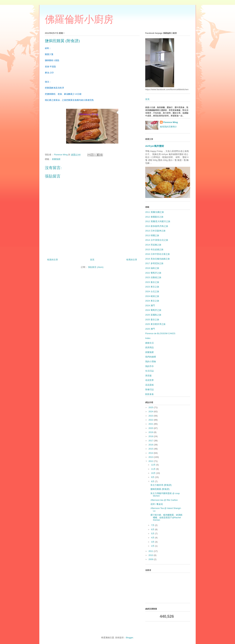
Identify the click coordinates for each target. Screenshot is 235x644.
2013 (151, 457)
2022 (151, 420)
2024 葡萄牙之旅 (153, 310)
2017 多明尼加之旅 (154, 263)
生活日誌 (149, 371)
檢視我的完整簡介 (168, 127)
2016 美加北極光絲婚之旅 (157, 259)
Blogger (129, 638)
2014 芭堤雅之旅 (153, 245)
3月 (153, 542)
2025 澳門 (150, 329)
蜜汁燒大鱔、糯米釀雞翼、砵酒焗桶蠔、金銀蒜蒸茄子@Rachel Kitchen (166, 517)
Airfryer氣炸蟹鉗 (155, 146)
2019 (151, 432)
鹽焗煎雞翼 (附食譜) (160, 489)
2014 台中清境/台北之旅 (157, 240)
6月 (153, 529)
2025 (151, 407)
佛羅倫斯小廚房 (79, 19)
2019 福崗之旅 (152, 268)
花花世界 (149, 380)
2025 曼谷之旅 (152, 320)
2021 (151, 424)
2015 (151, 449)
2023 (151, 416)
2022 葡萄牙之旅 (153, 273)
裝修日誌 (149, 389)
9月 (153, 477)
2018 (151, 436)
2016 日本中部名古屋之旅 (157, 254)
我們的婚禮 (151, 357)
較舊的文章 (132, 260)
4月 (153, 538)
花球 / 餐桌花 (157, 504)
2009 (151, 559)
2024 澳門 (150, 306)
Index (148, 338)
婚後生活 (149, 343)
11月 (154, 469)
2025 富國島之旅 (153, 315)
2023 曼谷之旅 (152, 282)
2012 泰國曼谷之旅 (154, 217)
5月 (153, 534)
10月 (154, 473)
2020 (151, 428)
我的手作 (149, 366)
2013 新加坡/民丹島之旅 (157, 226)
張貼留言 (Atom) (96, 267)
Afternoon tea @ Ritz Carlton (164, 500)
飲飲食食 (149, 394)
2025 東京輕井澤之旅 (155, 324)
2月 (153, 546)
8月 (153, 481)
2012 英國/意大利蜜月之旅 (158, 221)
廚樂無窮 (56, 159)
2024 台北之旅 (152, 291)
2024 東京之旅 (152, 301)
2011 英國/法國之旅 (155, 212)
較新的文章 (53, 260)
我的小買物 (151, 362)
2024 (151, 412)
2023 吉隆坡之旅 (153, 277)
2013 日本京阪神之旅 (155, 231)
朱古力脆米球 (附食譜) (161, 485)
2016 (151, 445)
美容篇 (148, 376)
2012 (151, 461)
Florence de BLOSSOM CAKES (160, 333)
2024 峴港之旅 (152, 296)
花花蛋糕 (149, 385)
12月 (154, 465)
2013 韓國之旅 (152, 235)
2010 (151, 555)
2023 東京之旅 (152, 287)
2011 (151, 551)
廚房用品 (149, 347)
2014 (151, 453)
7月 (153, 525)
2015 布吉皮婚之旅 (154, 249)
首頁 (92, 260)
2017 (151, 441)
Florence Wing (170, 122)
